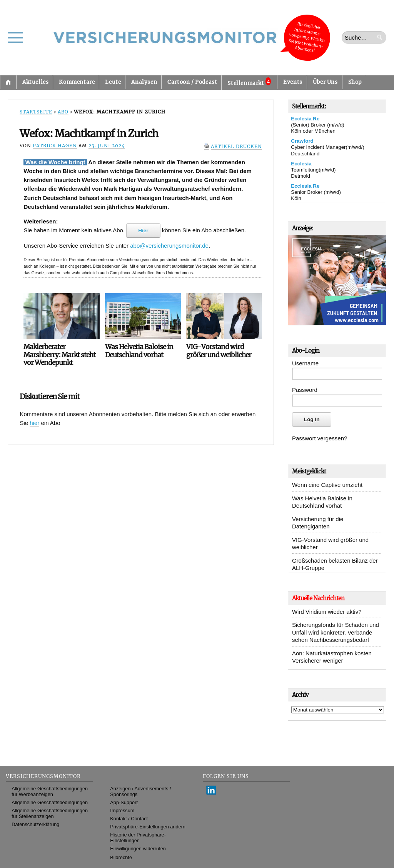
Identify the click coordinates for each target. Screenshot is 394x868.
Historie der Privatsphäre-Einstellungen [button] (138, 838)
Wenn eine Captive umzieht (327, 485)
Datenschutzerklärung (35, 824)
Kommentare (77, 82)
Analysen (144, 82)
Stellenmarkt (249, 82)
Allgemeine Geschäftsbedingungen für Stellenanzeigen (50, 813)
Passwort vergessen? (320, 438)
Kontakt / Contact (129, 819)
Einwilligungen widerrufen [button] (138, 849)
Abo (63, 112)
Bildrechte (121, 857)
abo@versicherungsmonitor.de (169, 246)
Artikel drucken (236, 146)
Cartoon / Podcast (192, 82)
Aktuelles (35, 82)
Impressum (122, 811)
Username (305, 363)
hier (34, 423)
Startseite (8, 82)
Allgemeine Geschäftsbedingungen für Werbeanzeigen (50, 791)
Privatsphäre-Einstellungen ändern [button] (148, 827)
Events (293, 82)
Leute (113, 82)
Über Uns (325, 82)
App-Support (124, 802)
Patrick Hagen (55, 146)
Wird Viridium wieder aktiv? (327, 612)
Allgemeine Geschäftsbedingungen (50, 802)
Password (305, 390)
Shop (355, 82)
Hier (143, 231)
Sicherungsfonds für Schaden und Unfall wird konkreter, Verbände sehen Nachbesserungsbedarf (336, 632)
